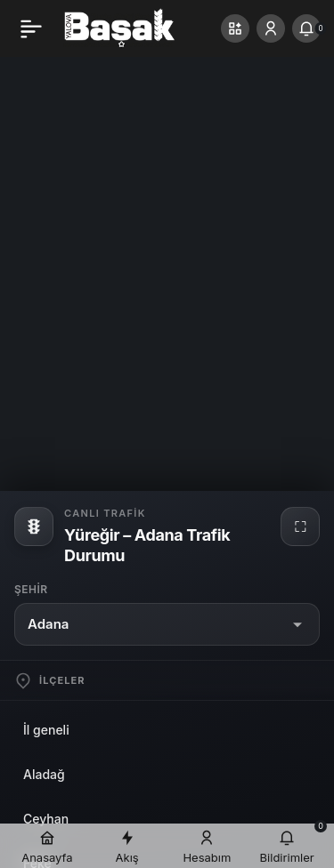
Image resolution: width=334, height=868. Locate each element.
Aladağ (44, 774)
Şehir (31, 589)
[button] (235, 28)
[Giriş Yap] (271, 28)
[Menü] (31, 28)
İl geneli (46, 730)
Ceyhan (46, 819)
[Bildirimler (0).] (306, 28)
